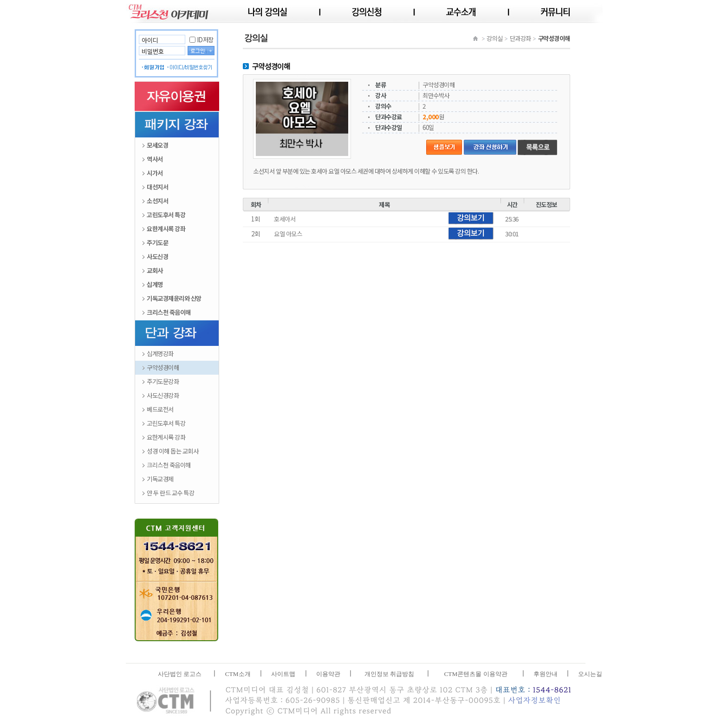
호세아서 (285, 219)
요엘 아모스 (288, 234)
